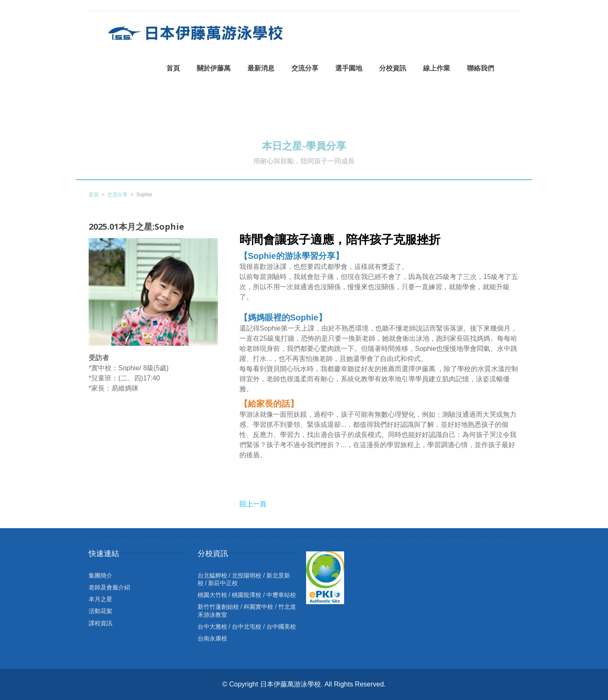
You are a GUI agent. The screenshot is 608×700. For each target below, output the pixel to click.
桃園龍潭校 (247, 595)
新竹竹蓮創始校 (218, 607)
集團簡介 (100, 575)
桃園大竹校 (212, 595)
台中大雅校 (212, 627)
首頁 (94, 195)
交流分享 (117, 195)
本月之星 (100, 599)
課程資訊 (100, 623)
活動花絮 (100, 611)
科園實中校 (258, 607)
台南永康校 (212, 638)
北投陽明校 (247, 575)
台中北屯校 (247, 627)
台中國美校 (281, 627)
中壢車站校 (281, 595)
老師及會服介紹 (109, 587)
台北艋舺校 (212, 575)
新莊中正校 (223, 583)
